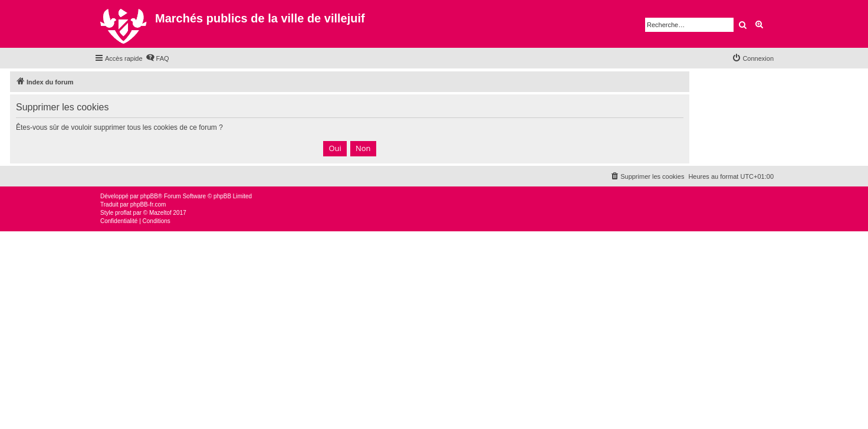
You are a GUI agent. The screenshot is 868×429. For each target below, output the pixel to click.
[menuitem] (157, 58)
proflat (123, 213)
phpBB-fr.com (148, 204)
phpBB (149, 196)
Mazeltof (160, 213)
